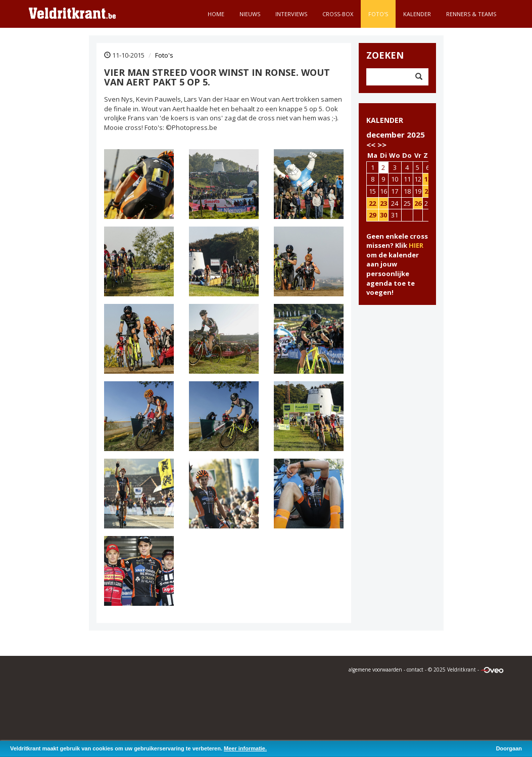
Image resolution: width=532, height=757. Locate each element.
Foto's (378, 14)
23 (383, 203)
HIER (416, 245)
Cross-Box (338, 14)
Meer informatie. (245, 748)
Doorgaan (509, 748)
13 (428, 179)
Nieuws (250, 14)
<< (371, 145)
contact (415, 670)
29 (372, 215)
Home (216, 14)
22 (372, 203)
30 (383, 215)
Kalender (417, 14)
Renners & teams (471, 14)
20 (428, 191)
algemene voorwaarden (375, 670)
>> (382, 145)
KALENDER (385, 120)
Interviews (291, 14)
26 (418, 203)
